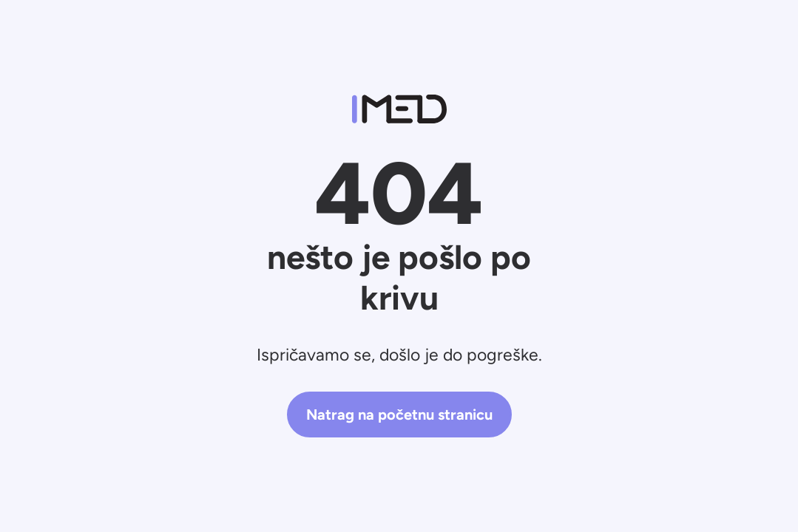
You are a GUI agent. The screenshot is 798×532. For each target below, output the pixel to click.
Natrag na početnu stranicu (399, 415)
